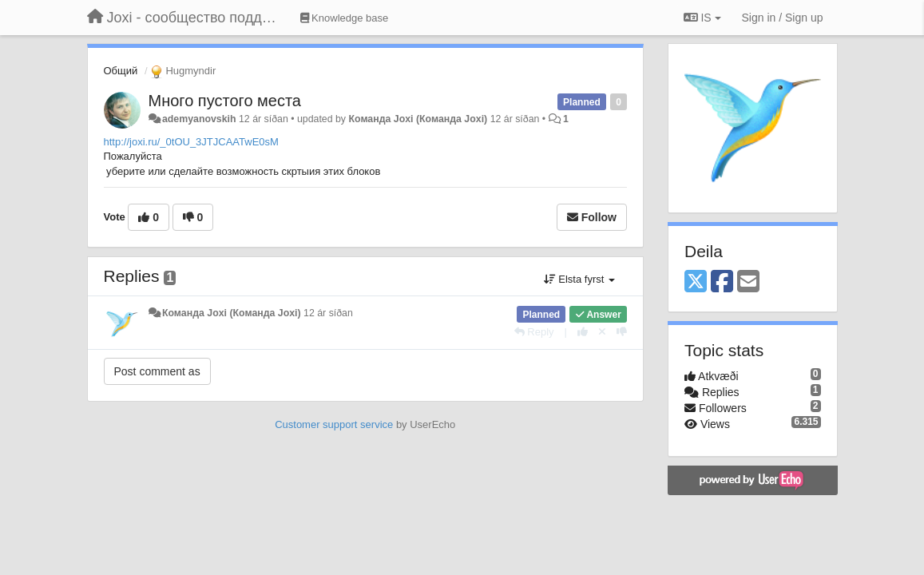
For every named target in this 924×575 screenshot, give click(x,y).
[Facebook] (722, 282)
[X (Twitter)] (696, 282)
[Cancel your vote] (602, 332)
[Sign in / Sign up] (783, 18)
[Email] (748, 282)
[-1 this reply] (622, 332)
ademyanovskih (199, 119)
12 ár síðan (328, 313)
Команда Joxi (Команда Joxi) (418, 119)
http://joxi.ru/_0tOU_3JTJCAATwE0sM (191, 142)
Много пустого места (225, 101)
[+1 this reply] (583, 332)
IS (702, 18)
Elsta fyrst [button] (579, 279)
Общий (121, 71)
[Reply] (534, 332)
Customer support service (334, 424)
